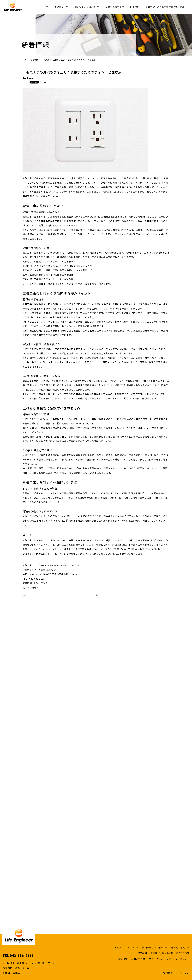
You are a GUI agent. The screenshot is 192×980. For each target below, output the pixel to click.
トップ (45, 7)
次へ (168, 595)
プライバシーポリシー (178, 959)
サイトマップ (156, 959)
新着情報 (34, 60)
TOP (24, 60)
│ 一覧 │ (96, 595)
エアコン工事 (61, 7)
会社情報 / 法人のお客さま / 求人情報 (165, 7)
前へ (24, 595)
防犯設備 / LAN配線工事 (87, 7)
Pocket (43, 82)
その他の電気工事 (115, 7)
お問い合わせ (138, 959)
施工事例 (135, 7)
